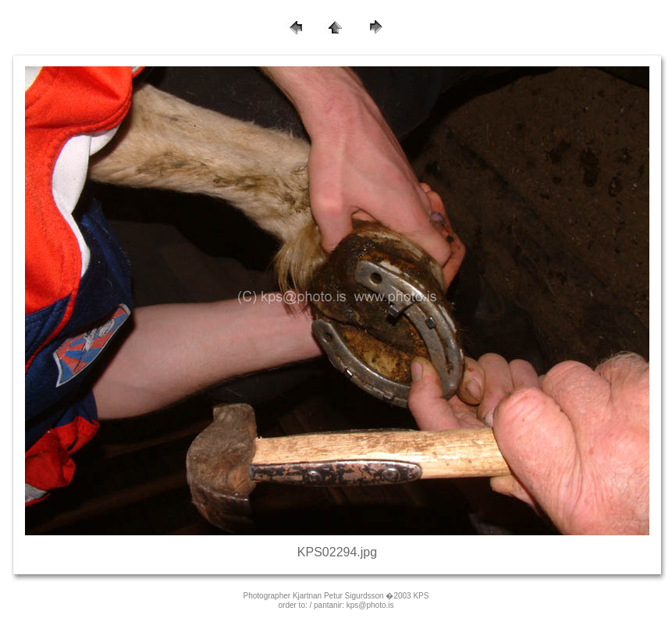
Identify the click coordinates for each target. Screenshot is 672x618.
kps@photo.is (370, 605)
